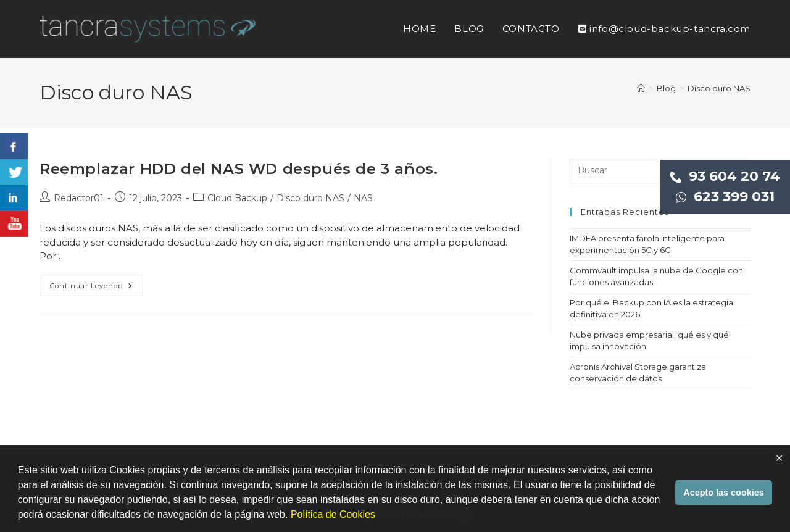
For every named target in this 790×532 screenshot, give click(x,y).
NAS (363, 198)
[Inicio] (641, 88)
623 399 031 (725, 197)
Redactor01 (79, 198)
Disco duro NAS (719, 88)
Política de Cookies (333, 514)
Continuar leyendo (97, 289)
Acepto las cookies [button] (723, 493)
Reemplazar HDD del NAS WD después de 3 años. (239, 169)
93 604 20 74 (725, 176)
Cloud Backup (237, 198)
